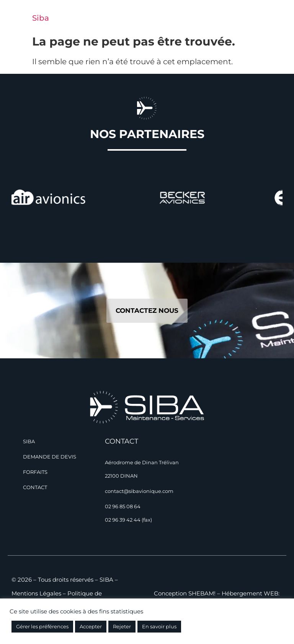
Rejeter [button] (122, 626)
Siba (41, 18)
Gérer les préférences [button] (42, 626)
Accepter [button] (91, 626)
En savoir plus (159, 626)
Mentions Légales (36, 593)
